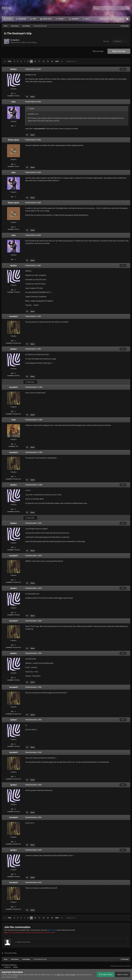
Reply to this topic (119, 51)
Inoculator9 (14, 316)
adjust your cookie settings (66, 975)
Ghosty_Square (14, 140)
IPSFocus (14, 965)
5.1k (14, 341)
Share (106, 41)
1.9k (14, 444)
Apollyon (16, 40)
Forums (9, 19)
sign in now (52, 930)
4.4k (14, 93)
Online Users (47, 19)
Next (57, 61)
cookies (15, 975)
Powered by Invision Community (120, 966)
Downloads (22, 19)
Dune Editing (32, 42)
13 (48, 61)
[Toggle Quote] (29, 108)
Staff (34, 19)
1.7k (14, 126)
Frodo (14, 420)
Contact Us (7, 967)
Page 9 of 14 (71, 61)
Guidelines (75, 19)
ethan (13, 102)
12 (43, 61)
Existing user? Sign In (108, 19)
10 (35, 61)
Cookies (15, 967)
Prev (10, 61)
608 (14, 164)
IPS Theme (5, 965)
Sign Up (121, 19)
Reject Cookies (122, 974)
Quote (32, 97)
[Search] (104, 8)
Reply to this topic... (23, 942)
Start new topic (98, 51)
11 (39, 61)
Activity (61, 19)
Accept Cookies (104, 974)
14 (52, 61)
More (87, 19)
